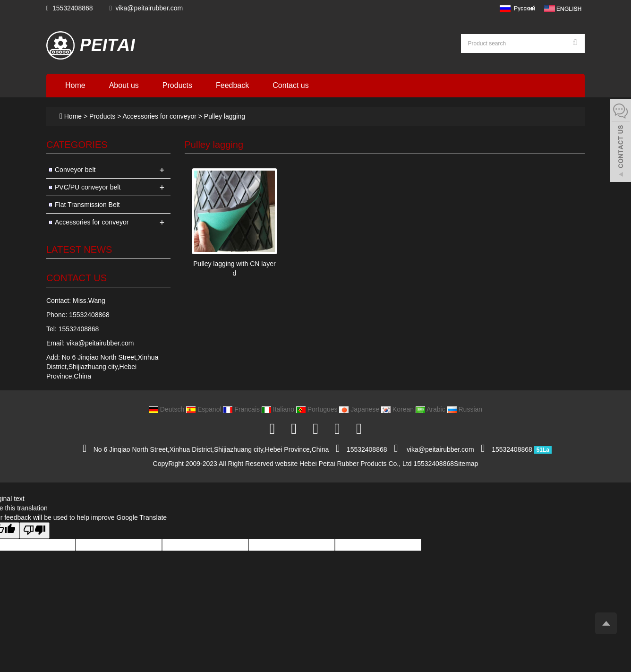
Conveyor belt (75, 170)
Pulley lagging (224, 116)
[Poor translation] (34, 530)
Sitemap (466, 464)
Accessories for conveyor (159, 116)
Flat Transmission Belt (87, 205)
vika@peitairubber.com (149, 8)
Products (177, 85)
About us (124, 85)
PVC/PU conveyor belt (88, 187)
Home (75, 85)
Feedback (232, 85)
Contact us (290, 85)
